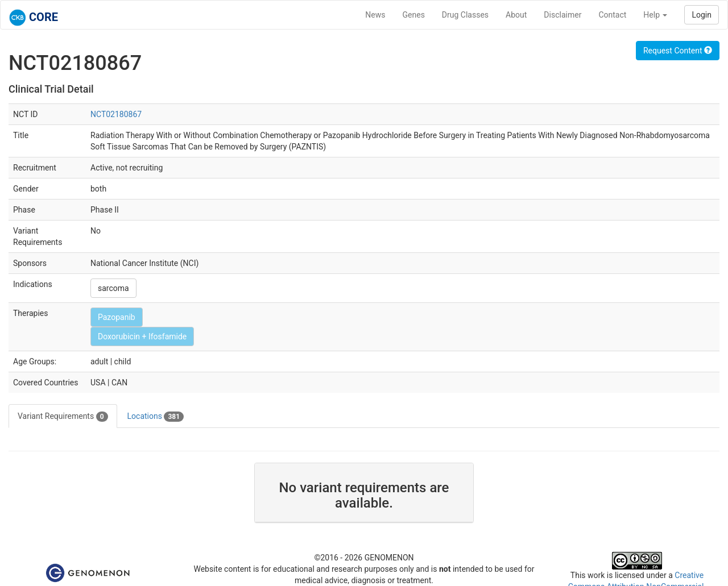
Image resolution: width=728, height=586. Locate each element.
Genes (414, 15)
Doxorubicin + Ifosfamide (142, 336)
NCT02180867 (116, 114)
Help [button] (655, 15)
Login (702, 15)
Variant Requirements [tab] (63, 417)
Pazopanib (117, 317)
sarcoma (113, 288)
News (375, 15)
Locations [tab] (156, 417)
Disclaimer (562, 15)
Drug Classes (465, 15)
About (516, 15)
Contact (612, 15)
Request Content (678, 51)
